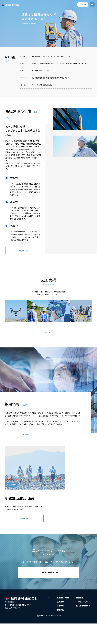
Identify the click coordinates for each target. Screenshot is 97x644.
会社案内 (60, 628)
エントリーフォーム (84, 620)
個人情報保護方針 (83, 623)
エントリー (83, 4)
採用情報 (60, 623)
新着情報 (80, 615)
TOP (48, 615)
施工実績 (60, 620)
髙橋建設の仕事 (63, 615)
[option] (48, 23)
